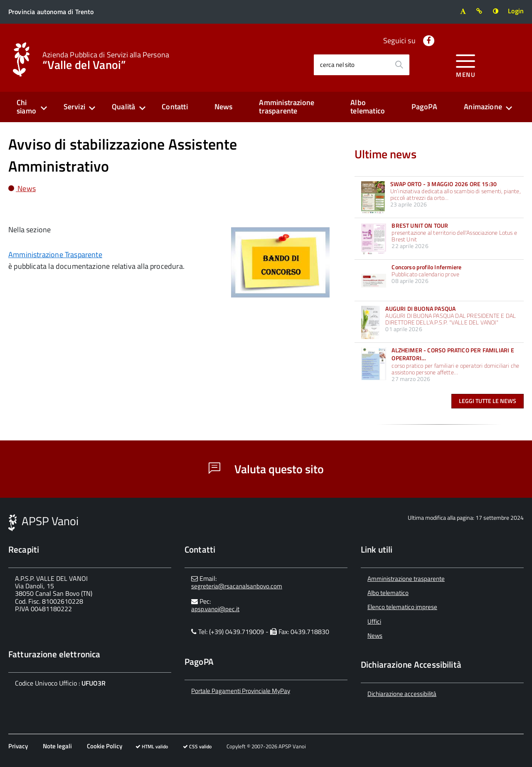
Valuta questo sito (266, 469)
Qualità (123, 107)
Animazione (483, 107)
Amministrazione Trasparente (55, 254)
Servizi (74, 107)
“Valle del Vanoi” (106, 60)
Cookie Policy (105, 746)
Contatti (175, 107)
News (224, 107)
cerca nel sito (337, 65)
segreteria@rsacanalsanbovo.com (237, 586)
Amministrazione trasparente (287, 107)
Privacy (18, 746)
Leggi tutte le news (488, 401)
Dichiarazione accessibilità (402, 694)
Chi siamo (26, 107)
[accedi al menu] (466, 65)
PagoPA (424, 107)
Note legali (57, 746)
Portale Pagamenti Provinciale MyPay (241, 691)
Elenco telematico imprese (402, 607)
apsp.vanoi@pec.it (215, 609)
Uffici (374, 621)
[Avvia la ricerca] (399, 65)
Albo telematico (368, 107)
